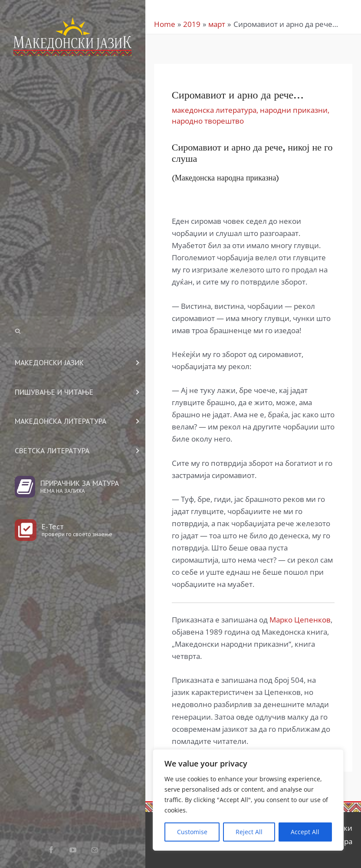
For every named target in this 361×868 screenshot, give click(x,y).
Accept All (305, 832)
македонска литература (214, 110)
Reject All (249, 832)
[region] (248, 800)
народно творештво (208, 121)
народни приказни (294, 110)
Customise (192, 832)
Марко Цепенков (300, 620)
